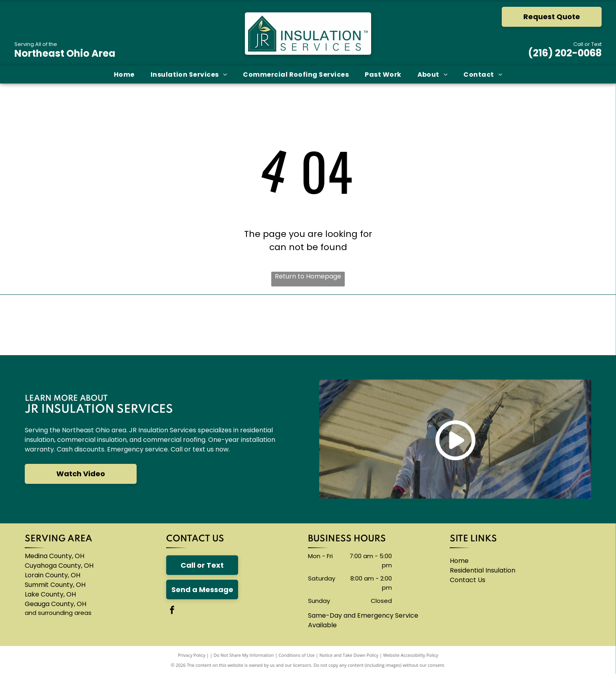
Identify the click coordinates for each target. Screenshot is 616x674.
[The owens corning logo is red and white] (53, 325)
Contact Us (468, 580)
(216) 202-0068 (565, 53)
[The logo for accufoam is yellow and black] (359, 325)
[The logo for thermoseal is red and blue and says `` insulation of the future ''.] (461, 325)
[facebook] (172, 611)
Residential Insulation (483, 570)
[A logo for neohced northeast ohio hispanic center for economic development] (563, 325)
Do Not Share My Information (244, 655)
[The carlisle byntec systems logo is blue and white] (155, 325)
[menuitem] (124, 75)
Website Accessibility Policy (411, 655)
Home (459, 561)
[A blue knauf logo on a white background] (257, 325)
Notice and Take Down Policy (349, 655)
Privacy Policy (192, 655)
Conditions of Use (297, 655)
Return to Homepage (308, 276)
